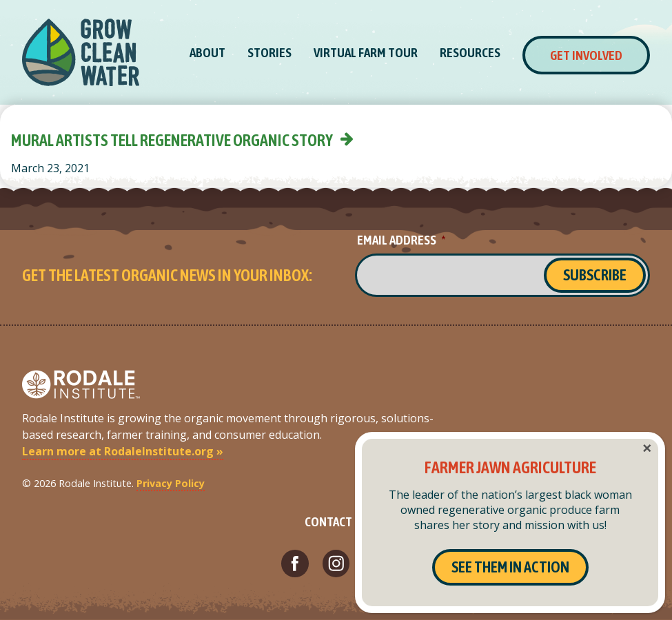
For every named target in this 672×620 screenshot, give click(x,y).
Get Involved (586, 55)
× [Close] (647, 448)
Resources (470, 52)
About (207, 52)
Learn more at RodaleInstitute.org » (123, 451)
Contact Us (336, 521)
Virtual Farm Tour (366, 52)
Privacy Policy (171, 483)
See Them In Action (510, 567)
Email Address (401, 240)
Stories (269, 52)
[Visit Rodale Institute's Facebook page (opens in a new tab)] (295, 564)
